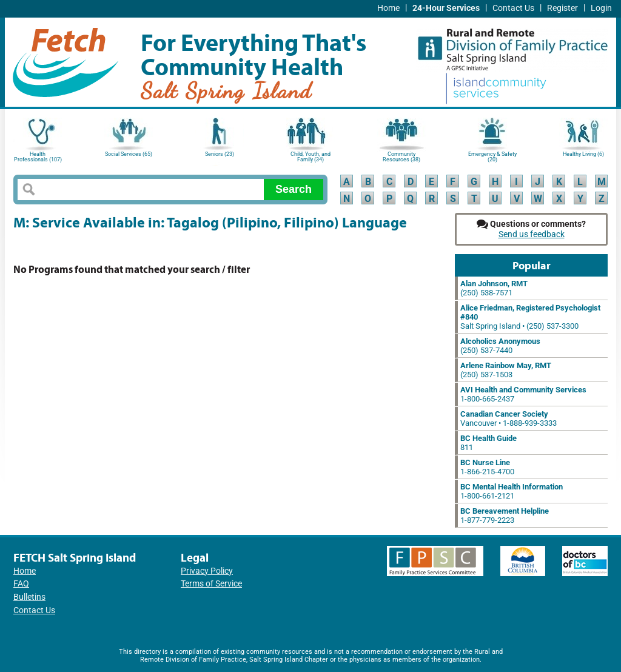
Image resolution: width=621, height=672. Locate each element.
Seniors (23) (220, 154)
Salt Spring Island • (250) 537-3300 (530, 317)
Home (388, 8)
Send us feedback (532, 234)
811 (488, 443)
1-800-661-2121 (512, 491)
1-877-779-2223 (505, 516)
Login (601, 8)
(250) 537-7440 (500, 346)
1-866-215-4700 (487, 467)
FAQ (21, 584)
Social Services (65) (129, 154)
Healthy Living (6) (583, 154)
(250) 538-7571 (494, 288)
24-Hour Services (446, 8)
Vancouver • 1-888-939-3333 (509, 418)
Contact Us (513, 8)
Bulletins (29, 597)
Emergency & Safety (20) (492, 157)
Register (562, 8)
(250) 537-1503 (506, 370)
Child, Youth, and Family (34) (310, 157)
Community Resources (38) (401, 157)
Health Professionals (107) (38, 157)
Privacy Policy (207, 571)
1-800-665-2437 (523, 394)
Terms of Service (211, 584)
